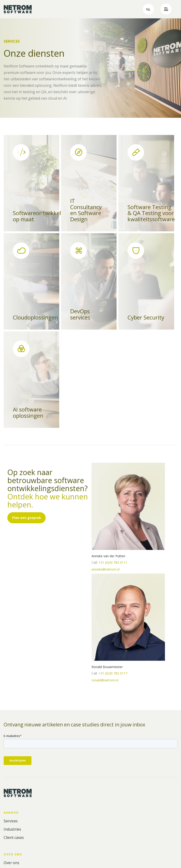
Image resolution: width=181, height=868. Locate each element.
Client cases (14, 838)
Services (11, 821)
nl (148, 9)
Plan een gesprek (27, 518)
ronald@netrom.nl (105, 680)
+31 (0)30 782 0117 (113, 673)
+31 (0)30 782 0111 (113, 562)
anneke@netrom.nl (106, 569)
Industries (12, 829)
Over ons (11, 863)
